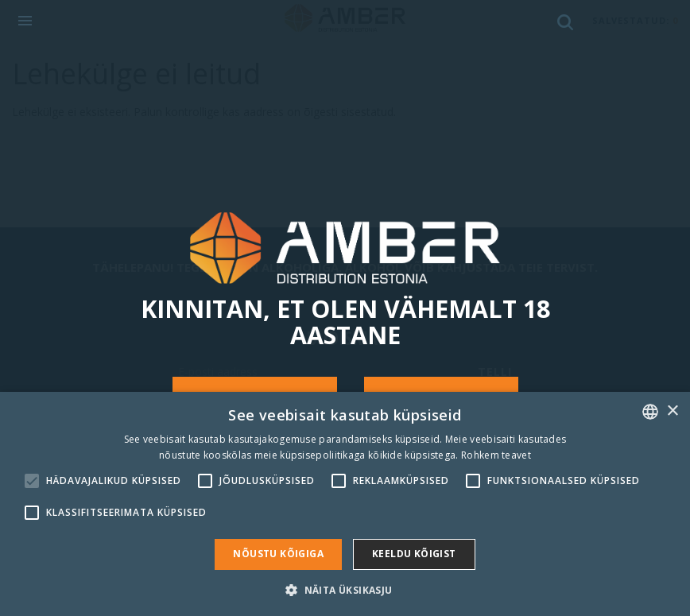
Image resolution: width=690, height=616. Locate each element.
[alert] (345, 504)
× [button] (672, 411)
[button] (345, 589)
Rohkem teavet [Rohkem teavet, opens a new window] (496, 455)
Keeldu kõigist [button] (414, 554)
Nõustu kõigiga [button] (278, 554)
